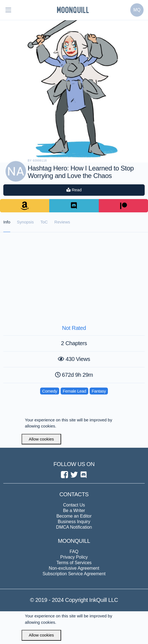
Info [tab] (7, 222)
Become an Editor (74, 516)
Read (74, 190)
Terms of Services (74, 563)
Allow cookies (41, 439)
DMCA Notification (74, 527)
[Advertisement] (74, 274)
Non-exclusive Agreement (74, 568)
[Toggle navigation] (8, 10)
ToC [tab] (44, 222)
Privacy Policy (74, 557)
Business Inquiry (74, 522)
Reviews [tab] (62, 222)
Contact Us (74, 505)
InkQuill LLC (103, 600)
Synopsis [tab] (25, 222)
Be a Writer (74, 511)
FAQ (74, 552)
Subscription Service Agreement (74, 574)
